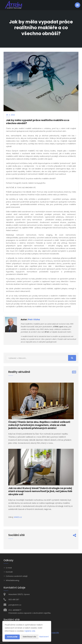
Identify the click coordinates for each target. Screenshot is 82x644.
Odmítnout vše (30, 632)
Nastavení (44, 637)
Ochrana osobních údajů (17, 576)
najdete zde (30, 626)
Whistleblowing (12, 580)
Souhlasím (12, 632)
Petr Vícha (34, 319)
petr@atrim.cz (15, 605)
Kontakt (9, 572)
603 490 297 (14, 600)
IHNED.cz (18, 517)
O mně (9, 568)
